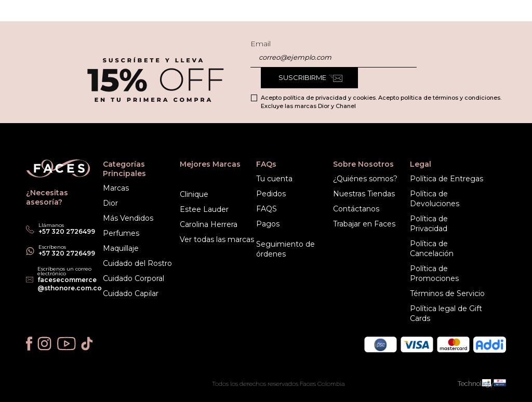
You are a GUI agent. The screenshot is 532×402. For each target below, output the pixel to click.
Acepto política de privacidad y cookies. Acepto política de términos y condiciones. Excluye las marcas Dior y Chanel (381, 102)
